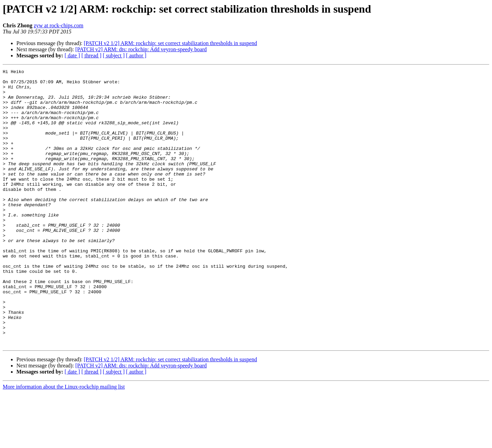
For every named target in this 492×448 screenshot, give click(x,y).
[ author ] (136, 55)
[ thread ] (91, 55)
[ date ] (72, 55)
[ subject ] (114, 55)
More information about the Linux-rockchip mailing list (64, 442)
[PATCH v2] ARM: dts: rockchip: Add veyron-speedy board (141, 49)
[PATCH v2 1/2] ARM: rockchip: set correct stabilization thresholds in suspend (170, 43)
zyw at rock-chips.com (59, 25)
